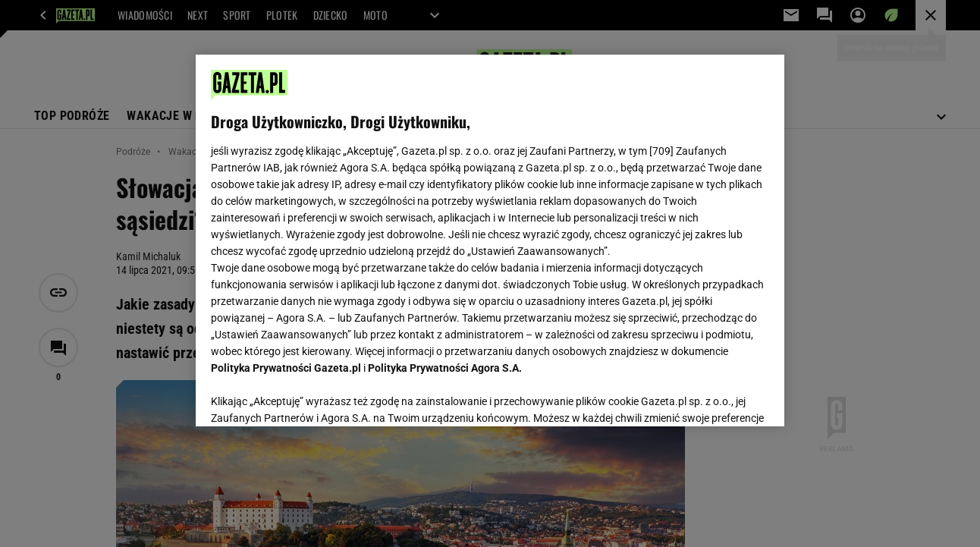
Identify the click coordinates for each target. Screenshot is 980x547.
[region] (490, 240)
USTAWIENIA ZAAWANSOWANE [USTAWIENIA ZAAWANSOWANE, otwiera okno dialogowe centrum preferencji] (311, 396)
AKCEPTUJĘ (717, 397)
